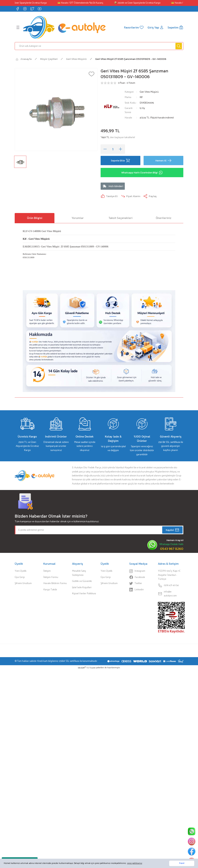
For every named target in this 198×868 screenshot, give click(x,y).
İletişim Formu (51, 577)
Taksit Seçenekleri (120, 218)
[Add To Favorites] (91, 74)
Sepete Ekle (120, 161)
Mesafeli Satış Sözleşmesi (79, 573)
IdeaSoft (82, 668)
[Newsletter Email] (99, 530)
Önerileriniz (164, 218)
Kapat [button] (182, 863)
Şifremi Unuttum (23, 583)
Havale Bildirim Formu (55, 583)
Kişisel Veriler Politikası (84, 594)
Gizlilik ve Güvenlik (82, 581)
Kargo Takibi (50, 590)
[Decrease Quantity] (105, 149)
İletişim (47, 571)
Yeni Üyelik (21, 571)
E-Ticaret (92, 668)
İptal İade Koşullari (82, 587)
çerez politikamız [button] (135, 863)
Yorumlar (78, 218)
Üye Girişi (20, 577)
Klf (141, 97)
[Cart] (175, 27)
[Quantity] (113, 149)
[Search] (99, 46)
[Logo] (64, 27)
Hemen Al (164, 161)
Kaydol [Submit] (172, 530)
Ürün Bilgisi (35, 218)
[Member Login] (156, 27)
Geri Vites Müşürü (149, 92)
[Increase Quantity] (120, 149)
